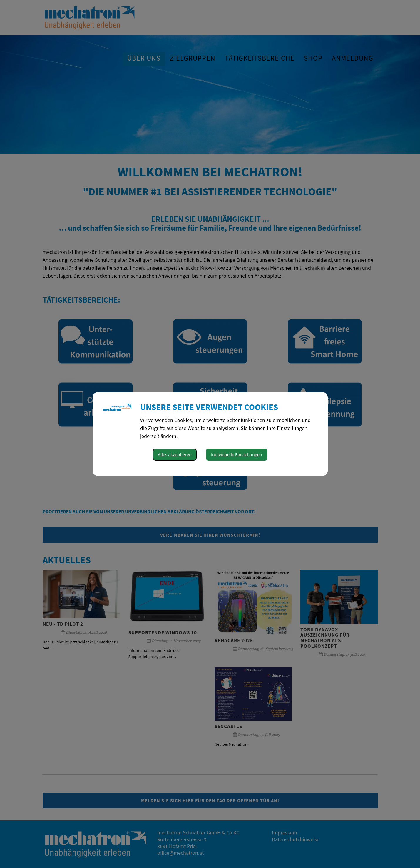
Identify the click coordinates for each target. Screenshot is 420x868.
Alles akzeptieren (175, 454)
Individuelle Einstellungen (237, 454)
